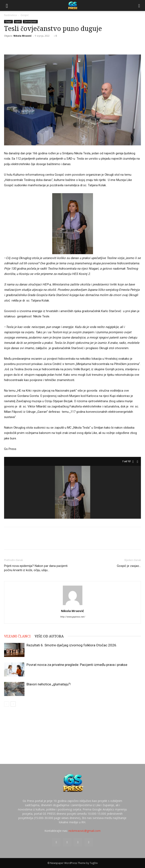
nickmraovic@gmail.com (85, 831)
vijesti (18, 22)
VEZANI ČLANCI (17, 636)
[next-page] (13, 704)
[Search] (139, 5)
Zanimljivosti (30, 22)
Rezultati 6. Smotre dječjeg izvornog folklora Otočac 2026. (72, 645)
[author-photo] (73, 605)
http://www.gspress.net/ (73, 617)
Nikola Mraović (23, 36)
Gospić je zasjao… (129, 566)
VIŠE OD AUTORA (49, 636)
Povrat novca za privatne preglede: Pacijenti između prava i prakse (77, 665)
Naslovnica (10, 15)
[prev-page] (7, 704)
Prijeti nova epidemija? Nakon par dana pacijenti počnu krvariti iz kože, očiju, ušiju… (36, 568)
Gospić (25, 15)
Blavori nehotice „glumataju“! (49, 684)
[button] (7, 5)
